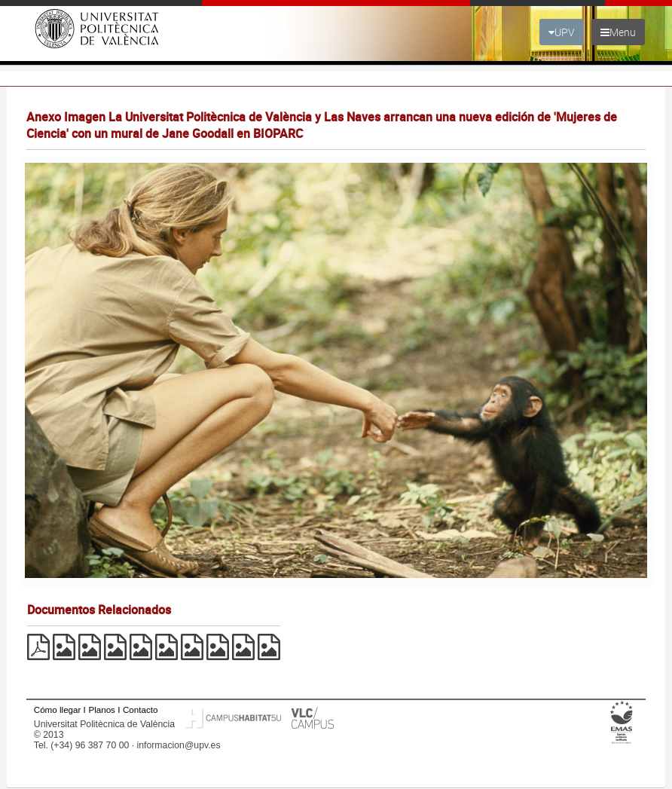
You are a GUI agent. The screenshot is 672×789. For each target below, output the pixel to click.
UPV (562, 32)
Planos (102, 709)
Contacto (140, 709)
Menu (618, 32)
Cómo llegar (58, 709)
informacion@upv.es (179, 745)
